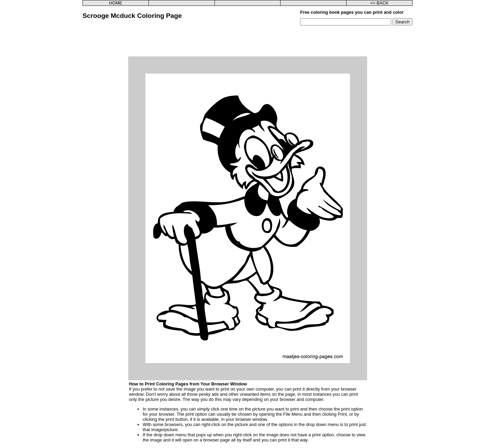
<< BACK (379, 3)
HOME (115, 3)
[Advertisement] (247, 41)
